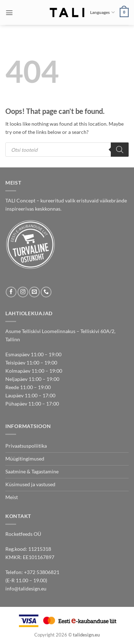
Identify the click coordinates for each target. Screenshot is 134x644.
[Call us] (46, 292)
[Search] (120, 150)
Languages (102, 12)
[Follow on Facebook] (11, 292)
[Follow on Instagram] (23, 292)
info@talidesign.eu (26, 588)
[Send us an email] (34, 292)
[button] (9, 12)
